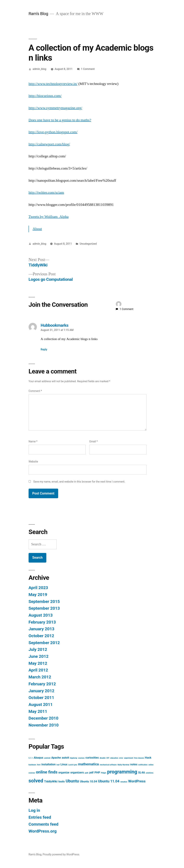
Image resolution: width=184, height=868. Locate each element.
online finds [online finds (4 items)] (47, 772)
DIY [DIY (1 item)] (108, 758)
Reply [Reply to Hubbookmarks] (44, 349)
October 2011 (41, 698)
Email (93, 441)
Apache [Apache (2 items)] (56, 758)
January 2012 (42, 691)
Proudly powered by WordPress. (61, 854)
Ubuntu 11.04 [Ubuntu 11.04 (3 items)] (109, 781)
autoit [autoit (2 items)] (65, 758)
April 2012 (38, 670)
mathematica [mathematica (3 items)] (89, 764)
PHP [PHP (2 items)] (97, 772)
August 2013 (41, 615)
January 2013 (42, 629)
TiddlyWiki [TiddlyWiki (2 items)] (51, 781)
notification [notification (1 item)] (143, 765)
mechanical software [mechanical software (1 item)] (108, 765)
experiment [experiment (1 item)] (129, 758)
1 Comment (88, 69)
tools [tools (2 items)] (61, 781)
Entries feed (40, 817)
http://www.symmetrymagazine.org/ (55, 108)
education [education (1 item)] (114, 758)
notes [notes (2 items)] (134, 764)
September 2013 (44, 608)
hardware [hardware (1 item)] (32, 765)
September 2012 (44, 643)
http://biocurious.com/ (45, 96)
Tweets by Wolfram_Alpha (49, 217)
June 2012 (39, 656)
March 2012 (40, 677)
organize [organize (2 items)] (64, 772)
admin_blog (39, 69)
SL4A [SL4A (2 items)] (142, 772)
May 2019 (38, 595)
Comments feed (44, 824)
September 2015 (44, 601)
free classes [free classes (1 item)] (139, 758)
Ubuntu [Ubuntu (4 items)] (72, 781)
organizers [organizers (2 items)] (77, 772)
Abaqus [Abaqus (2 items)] (38, 758)
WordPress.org (43, 831)
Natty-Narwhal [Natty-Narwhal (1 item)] (123, 765)
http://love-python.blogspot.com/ (53, 132)
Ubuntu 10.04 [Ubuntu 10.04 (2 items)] (88, 781)
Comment (35, 391)
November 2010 (44, 725)
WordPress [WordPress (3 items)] (137, 781)
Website (33, 462)
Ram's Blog (38, 14)
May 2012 (38, 663)
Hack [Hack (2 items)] (148, 758)
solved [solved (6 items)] (36, 781)
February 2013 (42, 622)
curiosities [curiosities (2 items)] (92, 758)
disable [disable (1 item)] (103, 758)
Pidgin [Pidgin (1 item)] (104, 773)
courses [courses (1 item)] (81, 758)
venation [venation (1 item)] (124, 782)
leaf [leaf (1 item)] (58, 765)
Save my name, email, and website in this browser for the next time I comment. (79, 482)
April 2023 (38, 588)
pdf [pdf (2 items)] (91, 772)
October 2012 (41, 636)
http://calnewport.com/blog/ (49, 144)
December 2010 (43, 718)
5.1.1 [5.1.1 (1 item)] (31, 758)
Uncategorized (88, 244)
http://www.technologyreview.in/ (53, 84)
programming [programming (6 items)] (122, 772)
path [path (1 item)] (87, 773)
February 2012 (42, 684)
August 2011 (41, 704)
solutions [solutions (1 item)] (150, 773)
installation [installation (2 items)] (49, 764)
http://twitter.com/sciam (46, 192)
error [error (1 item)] (121, 758)
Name (33, 441)
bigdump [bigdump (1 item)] (74, 758)
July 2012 (38, 649)
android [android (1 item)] (47, 758)
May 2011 (38, 711)
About (37, 229)
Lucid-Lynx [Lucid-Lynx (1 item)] (73, 765)
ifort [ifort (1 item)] (39, 765)
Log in (34, 810)
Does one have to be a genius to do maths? (60, 120)
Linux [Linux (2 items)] (64, 764)
